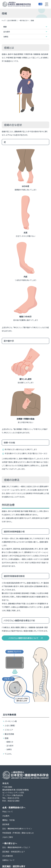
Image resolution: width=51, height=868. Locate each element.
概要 (5, 27)
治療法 (9, 749)
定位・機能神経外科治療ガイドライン (17, 829)
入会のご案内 (8, 837)
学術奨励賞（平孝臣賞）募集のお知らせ (18, 833)
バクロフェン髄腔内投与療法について (23, 638)
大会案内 (6, 816)
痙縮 (7, 738)
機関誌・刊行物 (8, 820)
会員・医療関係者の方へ (14, 808)
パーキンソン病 (11, 721)
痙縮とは (10, 742)
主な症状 (10, 746)
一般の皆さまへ (24, 20)
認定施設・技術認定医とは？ (14, 852)
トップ (4, 20)
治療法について (8, 860)
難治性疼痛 (9, 734)
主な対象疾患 (12, 20)
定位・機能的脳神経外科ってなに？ (16, 847)
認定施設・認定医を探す (14, 866)
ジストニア (9, 730)
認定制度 (6, 824)
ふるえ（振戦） (10, 725)
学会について (8, 812)
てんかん (8, 754)
